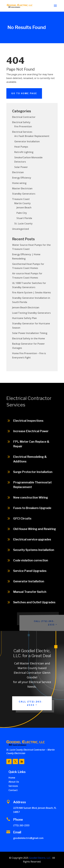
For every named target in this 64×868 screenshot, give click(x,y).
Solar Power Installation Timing (30, 333)
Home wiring (19, 183)
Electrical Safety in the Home (29, 338)
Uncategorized (20, 229)
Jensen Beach (24, 208)
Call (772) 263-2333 (48, 623)
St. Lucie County (23, 224)
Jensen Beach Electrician (26, 307)
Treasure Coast (21, 199)
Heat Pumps (21, 147)
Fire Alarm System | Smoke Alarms (31, 292)
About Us (14, 782)
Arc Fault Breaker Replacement (32, 136)
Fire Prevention (23, 126)
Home (12, 778)
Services (13, 786)
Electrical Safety (21, 122)
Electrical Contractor (24, 117)
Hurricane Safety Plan (24, 318)
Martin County (23, 203)
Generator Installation (27, 141)
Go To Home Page (24, 93)
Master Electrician (22, 188)
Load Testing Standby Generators (31, 313)
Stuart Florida (24, 218)
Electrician (18, 172)
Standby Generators (24, 194)
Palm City (22, 213)
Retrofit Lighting (24, 152)
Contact (13, 790)
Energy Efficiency (22, 178)
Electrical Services (22, 132)
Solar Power (21, 167)
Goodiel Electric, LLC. (40, 858)
